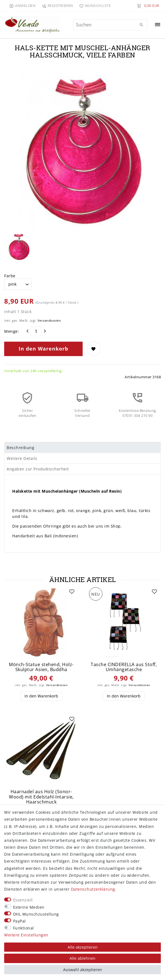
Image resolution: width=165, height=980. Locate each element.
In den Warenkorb (43, 349)
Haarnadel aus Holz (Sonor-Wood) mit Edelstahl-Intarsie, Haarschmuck (41, 797)
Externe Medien (29, 907)
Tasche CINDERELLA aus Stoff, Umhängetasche (124, 667)
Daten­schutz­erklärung (93, 889)
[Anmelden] (23, 6)
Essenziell (23, 900)
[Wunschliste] (94, 6)
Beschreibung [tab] (20, 448)
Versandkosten (49, 320)
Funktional (24, 928)
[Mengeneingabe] (36, 331)
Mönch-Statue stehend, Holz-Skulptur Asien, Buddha (41, 667)
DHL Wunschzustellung (36, 914)
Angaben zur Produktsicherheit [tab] (38, 469)
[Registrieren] (57, 6)
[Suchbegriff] (110, 25)
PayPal (19, 921)
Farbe (10, 276)
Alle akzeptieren (83, 947)
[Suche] (142, 25)
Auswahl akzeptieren (83, 970)
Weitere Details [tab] (22, 458)
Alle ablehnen (82, 958)
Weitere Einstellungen (26, 935)
